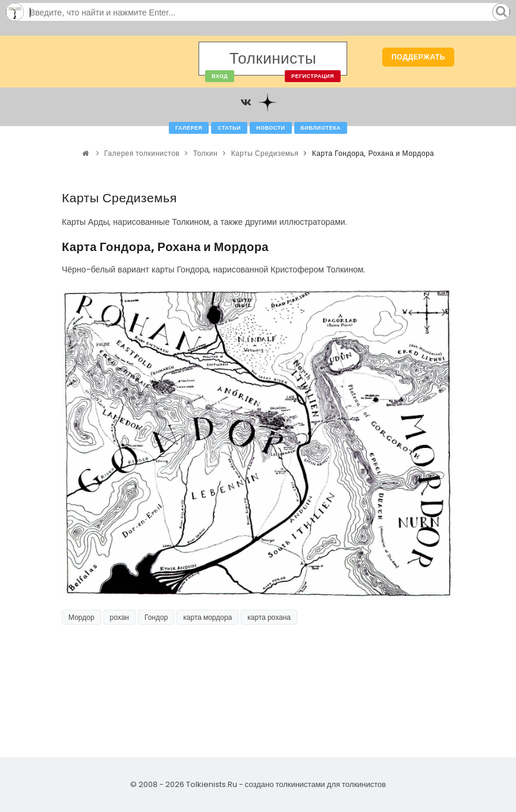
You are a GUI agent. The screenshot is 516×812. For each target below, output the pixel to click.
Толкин (205, 153)
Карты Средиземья (265, 153)
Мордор (81, 617)
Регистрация (313, 76)
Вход (220, 76)
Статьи (229, 128)
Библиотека (321, 128)
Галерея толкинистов (142, 153)
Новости (271, 128)
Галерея (189, 128)
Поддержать (418, 57)
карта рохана (269, 617)
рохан (119, 617)
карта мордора (207, 617)
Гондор (156, 617)
